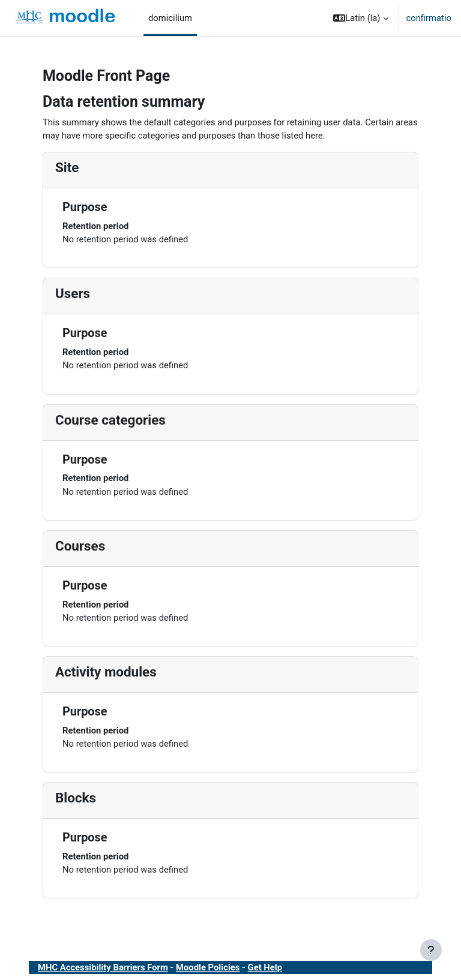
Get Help (265, 967)
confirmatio (429, 18)
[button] (360, 18)
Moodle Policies (208, 967)
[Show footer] (431, 950)
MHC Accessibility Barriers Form (103, 967)
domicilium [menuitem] (170, 18)
